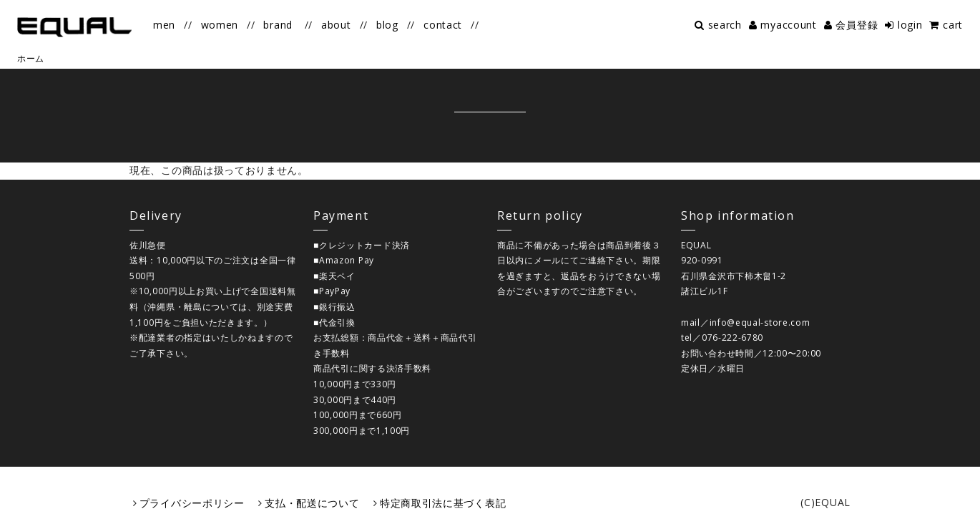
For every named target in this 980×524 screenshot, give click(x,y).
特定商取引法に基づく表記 (443, 503)
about (336, 25)
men (164, 25)
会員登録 (857, 25)
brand (278, 25)
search (725, 25)
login (910, 25)
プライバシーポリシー (192, 503)
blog (387, 25)
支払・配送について (312, 503)
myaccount (788, 25)
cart (953, 25)
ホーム (31, 58)
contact (443, 25)
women (220, 25)
